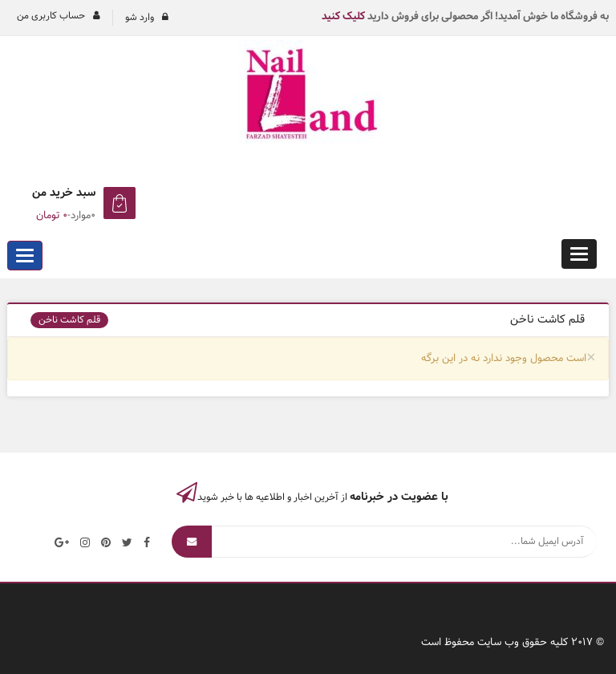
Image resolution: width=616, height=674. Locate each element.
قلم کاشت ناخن (69, 320)
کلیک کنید (343, 16)
